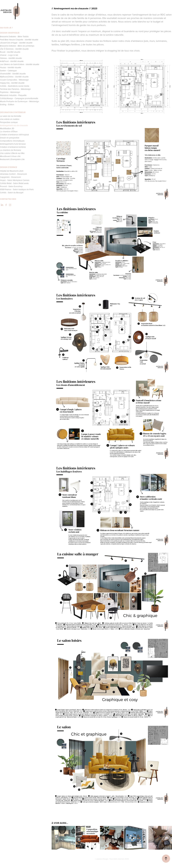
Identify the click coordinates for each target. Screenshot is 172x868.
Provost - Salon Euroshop (11, 186)
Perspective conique (9, 122)
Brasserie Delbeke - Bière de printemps (17, 46)
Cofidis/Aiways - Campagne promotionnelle (19, 98)
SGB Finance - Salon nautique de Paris (17, 189)
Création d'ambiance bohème (13, 147)
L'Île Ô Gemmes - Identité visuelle (14, 49)
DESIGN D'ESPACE (9, 167)
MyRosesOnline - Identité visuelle (14, 77)
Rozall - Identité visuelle (10, 52)
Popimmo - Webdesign (10, 92)
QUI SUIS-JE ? (6, 28)
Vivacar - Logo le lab (9, 55)
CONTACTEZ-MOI (8, 199)
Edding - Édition (7, 104)
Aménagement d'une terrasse (13, 144)
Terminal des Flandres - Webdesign (15, 89)
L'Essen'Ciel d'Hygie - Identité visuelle (16, 43)
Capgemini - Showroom (10, 177)
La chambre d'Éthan (9, 131)
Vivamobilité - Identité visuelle (13, 74)
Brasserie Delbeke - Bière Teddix (14, 36)
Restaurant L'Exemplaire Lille (12, 159)
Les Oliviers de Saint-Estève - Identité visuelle (20, 64)
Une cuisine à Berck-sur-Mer (12, 153)
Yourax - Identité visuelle (10, 67)
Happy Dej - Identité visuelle (12, 83)
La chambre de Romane (10, 150)
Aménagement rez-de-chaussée (14, 125)
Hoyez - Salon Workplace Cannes (15, 180)
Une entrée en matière (10, 119)
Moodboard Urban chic (10, 156)
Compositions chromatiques (12, 141)
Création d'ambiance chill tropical (14, 135)
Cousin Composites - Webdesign (14, 80)
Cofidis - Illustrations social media (15, 86)
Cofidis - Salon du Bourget (12, 193)
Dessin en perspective (10, 138)
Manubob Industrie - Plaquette (13, 95)
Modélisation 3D (7, 128)
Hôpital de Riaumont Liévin (12, 171)
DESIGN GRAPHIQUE (10, 33)
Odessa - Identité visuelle (11, 58)
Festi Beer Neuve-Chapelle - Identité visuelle (19, 40)
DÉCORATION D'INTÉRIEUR (13, 112)
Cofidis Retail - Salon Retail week (14, 183)
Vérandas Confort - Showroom (13, 174)
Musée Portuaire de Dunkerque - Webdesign (19, 101)
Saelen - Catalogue (8, 70)
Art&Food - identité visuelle (12, 61)
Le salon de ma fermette (11, 116)
